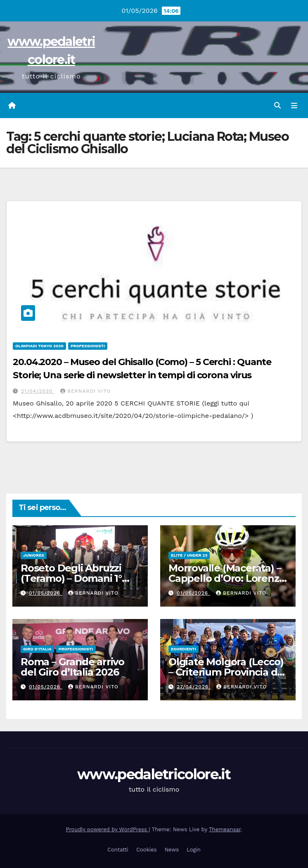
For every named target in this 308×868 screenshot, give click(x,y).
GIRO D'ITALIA (37, 649)
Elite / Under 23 (189, 555)
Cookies (147, 850)
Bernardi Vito (85, 391)
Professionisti (88, 346)
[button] (277, 106)
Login (194, 850)
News (172, 850)
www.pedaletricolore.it (154, 774)
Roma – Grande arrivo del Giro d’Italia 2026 (72, 667)
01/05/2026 (46, 593)
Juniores (34, 555)
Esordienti (184, 649)
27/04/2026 (194, 687)
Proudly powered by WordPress (108, 829)
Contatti (118, 850)
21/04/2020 (38, 391)
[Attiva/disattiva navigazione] (294, 106)
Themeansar (225, 829)
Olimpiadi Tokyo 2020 (39, 346)
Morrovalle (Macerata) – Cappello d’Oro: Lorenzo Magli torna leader (227, 578)
